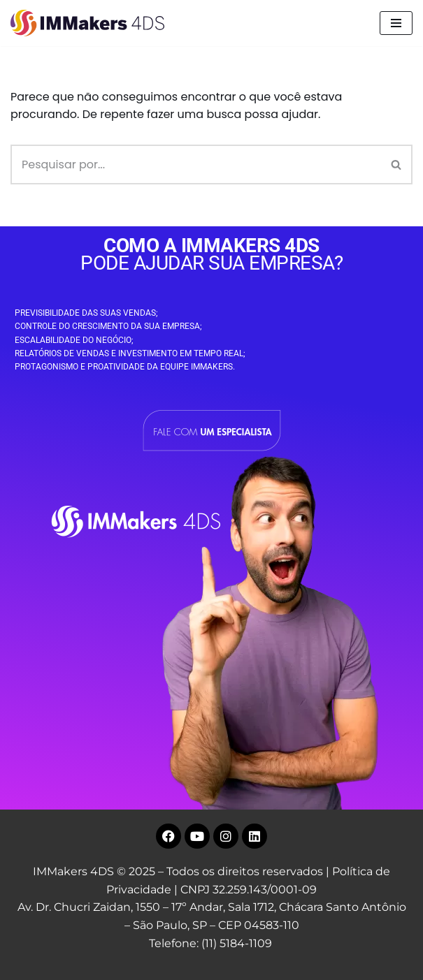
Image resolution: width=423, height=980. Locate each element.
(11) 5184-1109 (237, 943)
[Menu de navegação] (396, 23)
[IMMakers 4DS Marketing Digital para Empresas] (91, 23)
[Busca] (196, 164)
